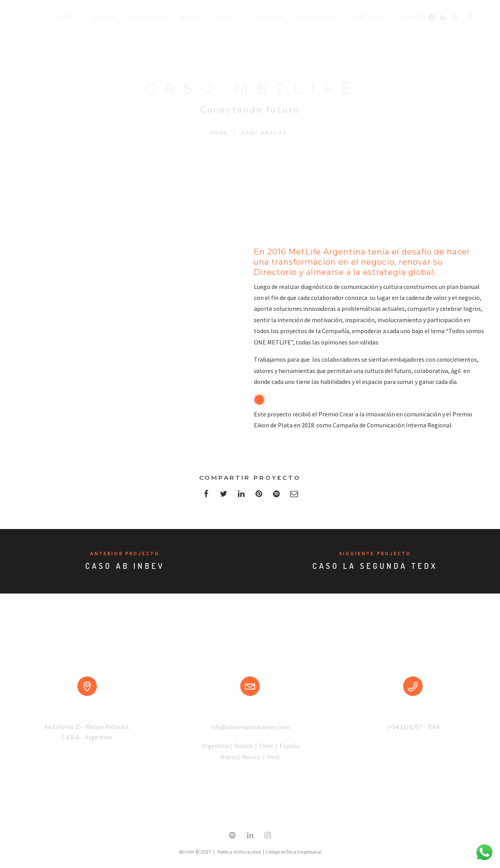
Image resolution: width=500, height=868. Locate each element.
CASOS (226, 17)
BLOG (191, 17)
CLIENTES (268, 17)
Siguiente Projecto (375, 553)
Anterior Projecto (125, 553)
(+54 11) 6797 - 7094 (413, 727)
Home (219, 133)
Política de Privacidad (239, 852)
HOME (68, 17)
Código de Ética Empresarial (294, 852)
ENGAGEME (317, 17)
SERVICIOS (149, 17)
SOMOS (104, 17)
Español (422, 18)
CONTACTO (369, 17)
